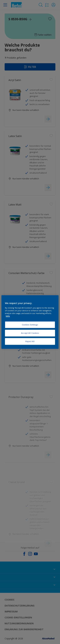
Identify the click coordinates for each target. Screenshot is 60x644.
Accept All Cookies (30, 333)
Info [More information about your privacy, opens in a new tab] (8, 316)
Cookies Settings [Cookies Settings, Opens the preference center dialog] (30, 325)
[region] (30, 322)
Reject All (30, 341)
